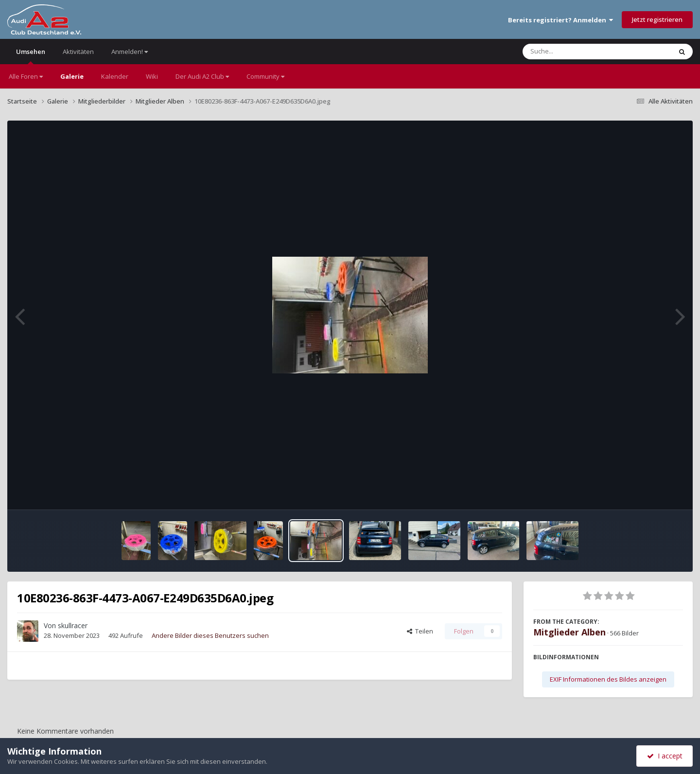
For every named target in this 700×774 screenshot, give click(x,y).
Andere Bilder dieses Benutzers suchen (210, 635)
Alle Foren (26, 76)
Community (265, 76)
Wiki (152, 76)
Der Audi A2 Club (202, 76)
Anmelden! (130, 52)
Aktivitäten (78, 52)
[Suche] (577, 52)
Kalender (115, 76)
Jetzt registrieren (657, 19)
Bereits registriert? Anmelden (560, 20)
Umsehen (31, 56)
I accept (665, 756)
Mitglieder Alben (569, 632)
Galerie (72, 76)
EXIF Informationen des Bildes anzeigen (608, 679)
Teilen (420, 631)
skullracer (73, 625)
